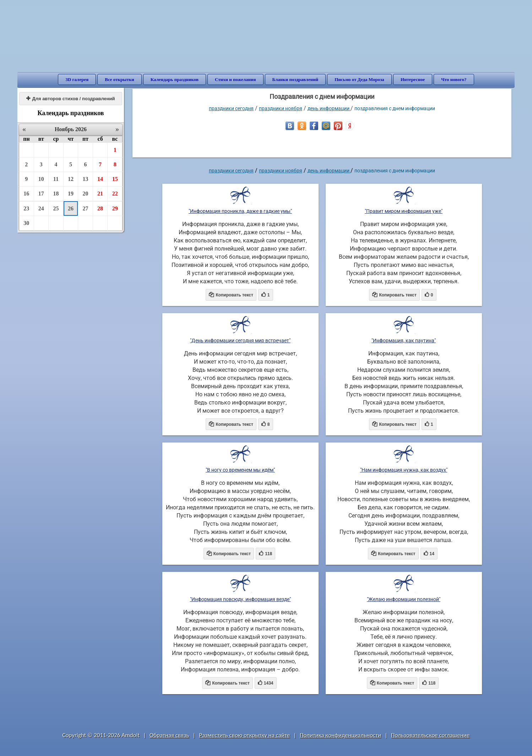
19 (71, 194)
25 (56, 208)
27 (86, 208)
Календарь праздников (175, 79)
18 (56, 194)
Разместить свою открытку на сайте (244, 735)
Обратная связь (169, 735)
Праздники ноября (281, 108)
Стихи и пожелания (235, 79)
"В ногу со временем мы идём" (240, 470)
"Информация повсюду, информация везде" (240, 599)
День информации (329, 108)
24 (41, 208)
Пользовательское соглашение (430, 735)
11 (56, 179)
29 (115, 208)
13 (86, 179)
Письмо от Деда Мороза (359, 79)
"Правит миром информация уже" (404, 211)
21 (100, 194)
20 (86, 194)
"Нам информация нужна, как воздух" (404, 470)
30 (26, 223)
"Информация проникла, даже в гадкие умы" (240, 211)
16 (26, 194)
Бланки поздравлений (295, 79)
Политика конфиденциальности (340, 735)
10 (41, 179)
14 (100, 179)
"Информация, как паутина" (404, 341)
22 (115, 194)
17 (41, 194)
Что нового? (454, 79)
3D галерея (77, 79)
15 (115, 179)
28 (100, 208)
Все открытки (120, 79)
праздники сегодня (231, 108)
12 (71, 179)
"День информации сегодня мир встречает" (240, 341)
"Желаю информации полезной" (404, 599)
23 (26, 208)
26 (71, 208)
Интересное (413, 79)
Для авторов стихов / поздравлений (70, 99)
